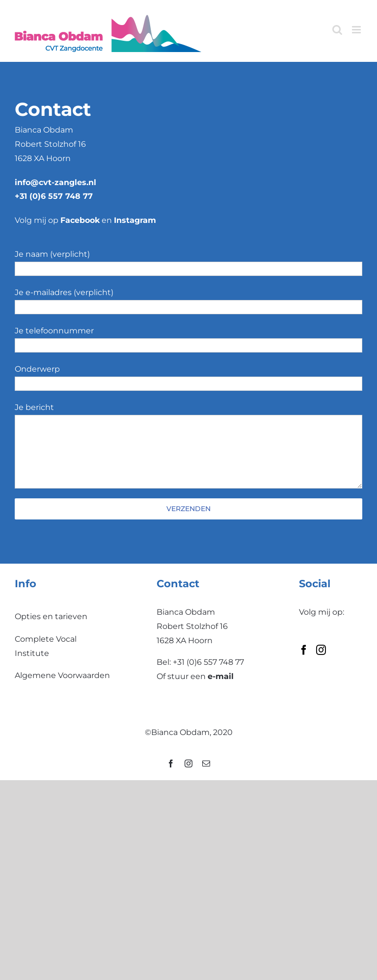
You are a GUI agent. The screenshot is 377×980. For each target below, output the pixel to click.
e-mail (221, 676)
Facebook (80, 220)
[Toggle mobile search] (337, 30)
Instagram (135, 220)
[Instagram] (321, 650)
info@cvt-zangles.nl (55, 182)
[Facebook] (304, 650)
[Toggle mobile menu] (357, 30)
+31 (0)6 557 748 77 (54, 196)
